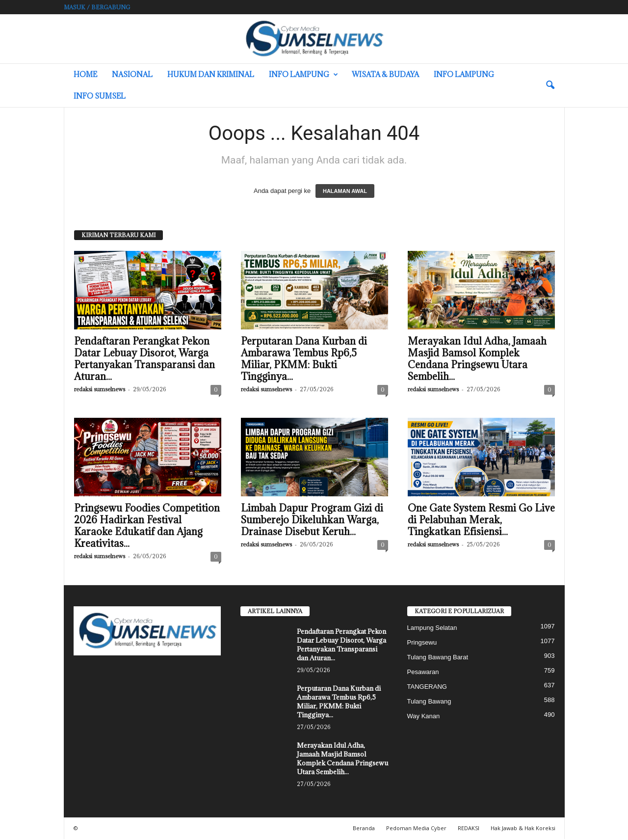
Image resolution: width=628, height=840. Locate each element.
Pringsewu (422, 643)
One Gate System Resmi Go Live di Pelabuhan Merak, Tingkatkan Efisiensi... (481, 521)
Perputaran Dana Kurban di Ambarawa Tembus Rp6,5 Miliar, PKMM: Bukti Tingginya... (304, 360)
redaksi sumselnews (100, 390)
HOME (85, 74)
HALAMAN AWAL (345, 192)
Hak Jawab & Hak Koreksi (523, 829)
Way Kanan (424, 717)
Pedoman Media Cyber (416, 829)
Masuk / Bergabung (97, 7)
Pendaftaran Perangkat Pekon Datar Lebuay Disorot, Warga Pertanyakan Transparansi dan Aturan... (144, 360)
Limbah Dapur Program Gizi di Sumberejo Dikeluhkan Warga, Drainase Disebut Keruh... (312, 521)
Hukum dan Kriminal (211, 74)
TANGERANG (427, 688)
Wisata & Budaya (385, 74)
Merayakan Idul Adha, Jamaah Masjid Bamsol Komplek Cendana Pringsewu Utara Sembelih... (477, 360)
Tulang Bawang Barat (438, 658)
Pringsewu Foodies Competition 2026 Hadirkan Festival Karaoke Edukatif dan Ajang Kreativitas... (147, 527)
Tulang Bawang (429, 702)
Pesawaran (423, 673)
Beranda (364, 829)
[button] (550, 85)
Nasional (132, 74)
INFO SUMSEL (100, 96)
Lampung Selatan (432, 629)
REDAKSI (469, 829)
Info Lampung (303, 75)
